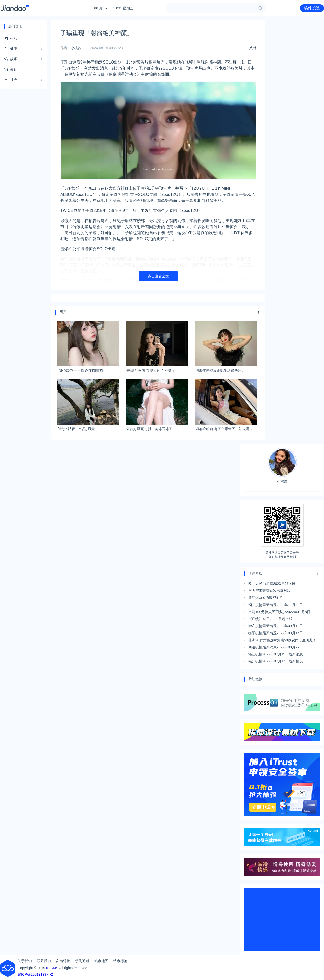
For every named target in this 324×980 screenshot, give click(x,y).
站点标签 (120, 961)
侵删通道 (82, 961)
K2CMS (52, 968)
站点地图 (101, 961)
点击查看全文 (158, 276)
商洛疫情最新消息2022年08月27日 (276, 647)
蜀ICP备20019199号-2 (35, 974)
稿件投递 (312, 8)
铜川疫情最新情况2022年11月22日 (276, 605)
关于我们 (25, 961)
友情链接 (63, 961)
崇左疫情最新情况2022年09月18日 (276, 626)
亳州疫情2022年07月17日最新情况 (276, 661)
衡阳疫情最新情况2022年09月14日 (276, 633)
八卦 (253, 48)
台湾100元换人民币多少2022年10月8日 (279, 612)
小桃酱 (76, 48)
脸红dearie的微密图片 (266, 598)
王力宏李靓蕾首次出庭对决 (270, 591)
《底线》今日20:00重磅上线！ (272, 619)
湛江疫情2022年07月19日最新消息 (276, 654)
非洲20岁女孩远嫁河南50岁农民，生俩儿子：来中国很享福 (284, 641)
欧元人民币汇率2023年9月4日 (272, 584)
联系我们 (44, 961)
